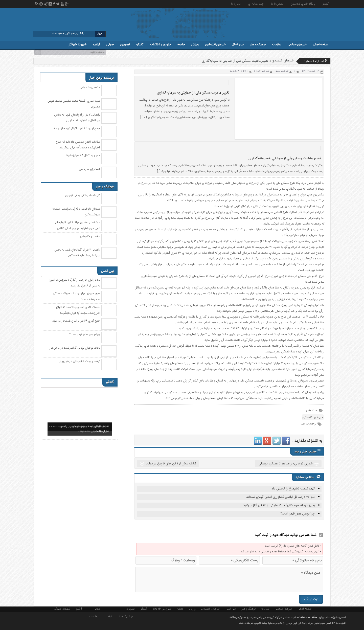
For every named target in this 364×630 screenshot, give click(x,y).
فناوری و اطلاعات (161, 44)
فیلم (110, 616)
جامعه (181, 44)
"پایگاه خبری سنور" (309, 617)
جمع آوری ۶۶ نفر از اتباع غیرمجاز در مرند (76, 128)
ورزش (195, 44)
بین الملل (238, 44)
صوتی (110, 44)
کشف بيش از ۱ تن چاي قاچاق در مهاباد (171, 464)
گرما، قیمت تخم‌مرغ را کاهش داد (293, 489)
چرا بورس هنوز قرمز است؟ (298, 514)
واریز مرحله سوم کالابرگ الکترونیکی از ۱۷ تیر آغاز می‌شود (279, 505)
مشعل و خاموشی (90, 87)
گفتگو (140, 44)
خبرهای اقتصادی (215, 44)
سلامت (277, 44)
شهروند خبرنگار (77, 44)
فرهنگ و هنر (258, 44)
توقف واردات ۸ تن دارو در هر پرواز (80, 361)
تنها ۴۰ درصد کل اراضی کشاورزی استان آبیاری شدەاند (280, 497)
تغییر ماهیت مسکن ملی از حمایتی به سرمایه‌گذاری (193, 93)
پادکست (94, 616)
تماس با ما (277, 4)
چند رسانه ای (256, 4)
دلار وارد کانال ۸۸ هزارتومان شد (82, 155)
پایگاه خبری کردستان (303, 4)
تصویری (125, 44)
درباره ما (236, 4)
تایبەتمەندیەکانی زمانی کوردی (83, 195)
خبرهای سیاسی (297, 44)
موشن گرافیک (125, 616)
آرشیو (326, 4)
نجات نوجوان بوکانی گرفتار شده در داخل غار (75, 348)
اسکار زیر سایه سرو (89, 169)
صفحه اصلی (321, 44)
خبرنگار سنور (281, 71)
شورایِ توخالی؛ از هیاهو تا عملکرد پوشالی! (285, 464)
